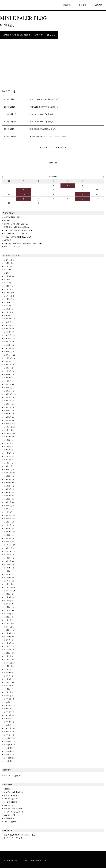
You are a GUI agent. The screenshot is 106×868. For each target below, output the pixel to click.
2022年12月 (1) (9, 260)
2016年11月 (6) (9, 470)
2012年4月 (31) (9, 650)
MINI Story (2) (9, 805)
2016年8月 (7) (9, 480)
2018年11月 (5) (9, 391)
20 (82, 194)
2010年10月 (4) (9, 706)
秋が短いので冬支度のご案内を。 (16, 224)
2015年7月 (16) (9, 522)
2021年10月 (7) (9, 299)
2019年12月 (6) (9, 352)
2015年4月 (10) (9, 532)
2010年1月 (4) (9, 735)
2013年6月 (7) (9, 604)
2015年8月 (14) (9, 519)
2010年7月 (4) (9, 715)
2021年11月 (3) (9, 296)
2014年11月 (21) (9, 548)
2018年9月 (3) (9, 398)
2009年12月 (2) (9, 738)
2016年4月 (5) (9, 493)
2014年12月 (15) (10, 545)
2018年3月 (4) (9, 417)
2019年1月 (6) (9, 384)
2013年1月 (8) (9, 620)
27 (82, 199)
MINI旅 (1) (7, 789)
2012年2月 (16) (9, 656)
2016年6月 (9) (9, 486)
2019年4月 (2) (9, 375)
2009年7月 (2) (9, 755)
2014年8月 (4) (9, 558)
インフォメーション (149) (13, 812)
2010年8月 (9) (9, 712)
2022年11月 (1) (9, 263)
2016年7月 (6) (9, 483)
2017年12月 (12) (9, 427)
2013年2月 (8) (9, 617)
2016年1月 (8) (9, 502)
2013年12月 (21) (9, 584)
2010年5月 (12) (9, 722)
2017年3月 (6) (9, 457)
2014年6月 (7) (9, 565)
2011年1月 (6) (9, 696)
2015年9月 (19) (9, 516)
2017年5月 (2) (9, 450)
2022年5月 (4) (9, 276)
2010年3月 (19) (9, 728)
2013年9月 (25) (9, 594)
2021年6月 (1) (9, 309)
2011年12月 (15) (9, 663)
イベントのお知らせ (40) (13, 809)
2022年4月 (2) (9, 280)
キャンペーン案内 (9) (12, 796)
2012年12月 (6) (9, 624)
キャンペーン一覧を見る (13, 838)
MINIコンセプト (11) (11, 815)
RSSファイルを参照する (13, 776)
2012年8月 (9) (9, 637)
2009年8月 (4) (9, 751)
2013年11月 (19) (9, 588)
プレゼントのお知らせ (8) (13, 792)
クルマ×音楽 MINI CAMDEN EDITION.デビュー (20, 835)
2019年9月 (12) (9, 362)
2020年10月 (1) (9, 319)
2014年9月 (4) (9, 555)
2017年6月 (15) (9, 447)
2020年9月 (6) (9, 322)
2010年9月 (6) (9, 709)
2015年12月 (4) (9, 506)
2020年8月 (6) (9, 325)
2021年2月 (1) (9, 312)
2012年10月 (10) (10, 630)
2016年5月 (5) (9, 489)
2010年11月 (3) (9, 702)
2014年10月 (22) (10, 552)
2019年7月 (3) (9, 368)
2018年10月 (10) (10, 394)
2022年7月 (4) (9, 273)
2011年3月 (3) (9, 689)
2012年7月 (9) (9, 640)
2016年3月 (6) (9, 496)
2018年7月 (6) (9, 404)
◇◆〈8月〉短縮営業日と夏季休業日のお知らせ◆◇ (24, 243)
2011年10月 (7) (9, 670)
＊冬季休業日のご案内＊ (13, 217)
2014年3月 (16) (9, 575)
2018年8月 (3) (9, 401)
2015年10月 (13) (10, 512)
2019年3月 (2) (9, 378)
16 (24, 194)
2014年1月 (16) (9, 581)
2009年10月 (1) (9, 745)
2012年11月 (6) (9, 627)
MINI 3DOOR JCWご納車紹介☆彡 (43, 129)
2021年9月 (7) (9, 303)
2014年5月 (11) (9, 568)
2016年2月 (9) (9, 499)
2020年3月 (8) (9, 342)
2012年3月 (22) (9, 653)
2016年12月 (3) (9, 466)
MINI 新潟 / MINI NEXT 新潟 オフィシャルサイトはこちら (29, 35)
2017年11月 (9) (9, 430)
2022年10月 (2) (9, 266)
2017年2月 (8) (9, 460)
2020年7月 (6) (9, 329)
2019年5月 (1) (9, 371)
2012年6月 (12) (9, 643)
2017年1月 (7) (9, 463)
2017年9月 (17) (9, 437)
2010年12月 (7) (9, 699)
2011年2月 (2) (9, 692)
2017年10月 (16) (10, 434)
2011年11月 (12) (9, 666)
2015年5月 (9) (9, 529)
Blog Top (53, 163)
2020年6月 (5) (9, 332)
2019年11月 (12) (9, 355)
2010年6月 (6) (9, 719)
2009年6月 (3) (9, 758)
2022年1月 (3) (9, 289)
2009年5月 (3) (9, 761)
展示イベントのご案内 (12, 247)
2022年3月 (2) (9, 283)
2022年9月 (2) (9, 270)
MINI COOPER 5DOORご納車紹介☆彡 (44, 100)
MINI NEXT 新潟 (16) (11, 799)
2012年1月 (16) (9, 660)
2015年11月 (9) (9, 509)
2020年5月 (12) (9, 335)
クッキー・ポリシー (10, 861)
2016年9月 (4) (9, 476)
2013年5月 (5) (9, 607)
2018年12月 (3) (9, 388)
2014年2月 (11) (9, 578)
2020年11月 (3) (9, 316)
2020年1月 (60, 148)
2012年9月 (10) (9, 633)
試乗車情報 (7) (9, 818)
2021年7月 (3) (9, 306)
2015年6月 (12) (9, 525)
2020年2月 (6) (9, 345)
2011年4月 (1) (9, 686)
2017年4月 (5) (9, 453)
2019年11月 (47, 148)
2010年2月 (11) (9, 732)
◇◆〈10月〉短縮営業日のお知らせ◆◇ (19, 230)
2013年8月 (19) (9, 597)
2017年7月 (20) (9, 443)
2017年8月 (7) (9, 440)
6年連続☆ (8, 240)
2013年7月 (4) (9, 601)
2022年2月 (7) (9, 286)
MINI (10, 5)
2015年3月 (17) (9, 535)
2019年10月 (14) (10, 358)
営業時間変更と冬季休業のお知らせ (44, 107)
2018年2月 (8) (9, 421)
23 (24, 199)
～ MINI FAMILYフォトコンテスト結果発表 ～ (48, 137)
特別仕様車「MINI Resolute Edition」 (17, 227)
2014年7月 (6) (9, 561)
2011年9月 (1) (9, 673)
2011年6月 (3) (9, 679)
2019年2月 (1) (9, 381)
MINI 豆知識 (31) (10, 822)
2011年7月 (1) (9, 676)
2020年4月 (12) (9, 339)
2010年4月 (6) (9, 725)
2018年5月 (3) (9, 411)
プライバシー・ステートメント (34, 861)
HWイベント (9, 221)
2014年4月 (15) (9, 571)
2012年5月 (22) (9, 647)
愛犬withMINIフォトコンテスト (15, 234)
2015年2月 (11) (9, 539)
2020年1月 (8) (9, 348)
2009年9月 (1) (9, 748)
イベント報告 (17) (10, 802)
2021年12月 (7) (9, 293)
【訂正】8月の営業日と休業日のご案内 (18, 237)
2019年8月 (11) (9, 365)
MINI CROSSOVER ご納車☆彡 (41, 114)
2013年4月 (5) (9, 611)
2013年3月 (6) (9, 614)
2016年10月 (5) (9, 473)
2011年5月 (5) (9, 683)
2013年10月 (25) (10, 591)
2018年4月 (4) (9, 414)
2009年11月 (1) (9, 742)
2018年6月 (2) (9, 407)
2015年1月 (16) (9, 542)
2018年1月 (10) (9, 424)
